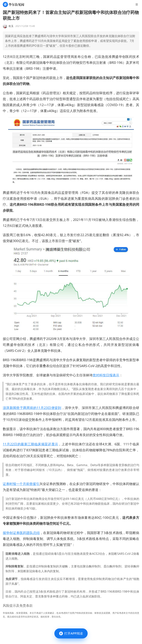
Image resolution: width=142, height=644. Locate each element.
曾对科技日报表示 (106, 375)
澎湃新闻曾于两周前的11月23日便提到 (32, 408)
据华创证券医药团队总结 (21, 533)
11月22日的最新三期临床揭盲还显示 (30, 444)
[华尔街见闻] (13, 4)
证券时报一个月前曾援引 (21, 484)
